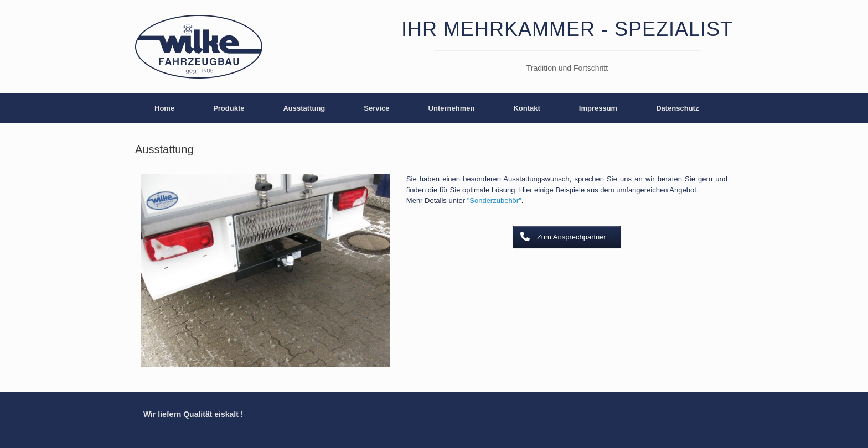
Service (376, 108)
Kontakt (526, 108)
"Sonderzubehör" (494, 200)
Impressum (598, 108)
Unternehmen (452, 108)
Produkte (229, 108)
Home (164, 108)
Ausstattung (304, 108)
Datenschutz (677, 108)
